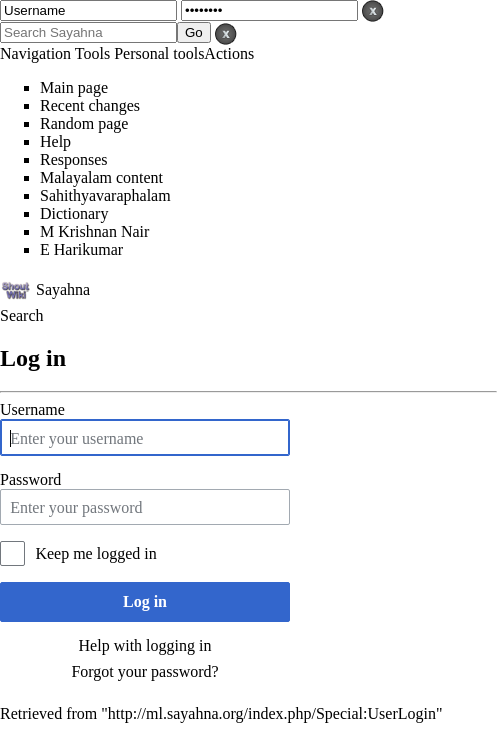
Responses (74, 159)
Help (55, 141)
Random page (84, 123)
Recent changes (90, 105)
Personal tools (159, 53)
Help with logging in (145, 645)
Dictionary (74, 213)
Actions (229, 53)
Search (22, 315)
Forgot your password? (144, 671)
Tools (92, 53)
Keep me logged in (95, 553)
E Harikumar (81, 249)
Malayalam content (101, 177)
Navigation (35, 53)
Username (32, 409)
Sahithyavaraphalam (105, 195)
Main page (74, 87)
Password (30, 479)
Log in (145, 601)
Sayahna (63, 288)
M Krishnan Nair (94, 231)
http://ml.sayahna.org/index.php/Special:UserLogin (272, 713)
